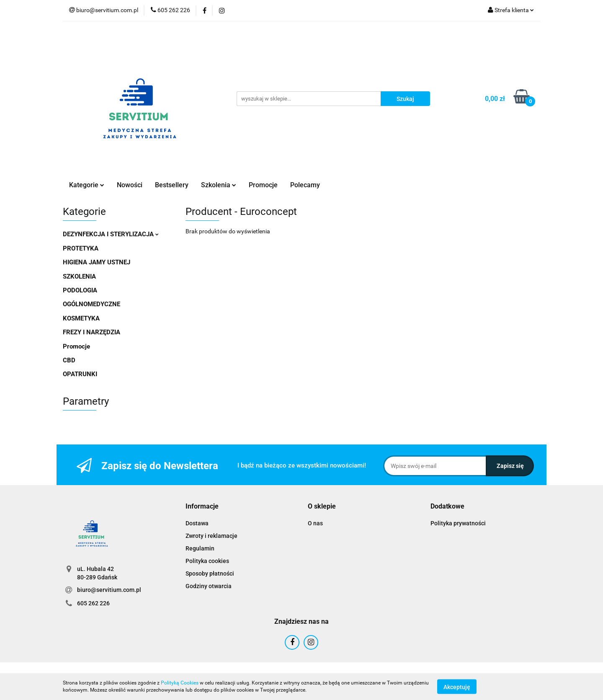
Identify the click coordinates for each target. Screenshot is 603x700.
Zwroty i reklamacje (211, 536)
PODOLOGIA (80, 290)
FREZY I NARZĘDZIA (91, 332)
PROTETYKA (81, 248)
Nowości (130, 185)
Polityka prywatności (458, 523)
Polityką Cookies (180, 683)
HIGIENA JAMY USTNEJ (97, 262)
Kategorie (87, 185)
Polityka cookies (207, 561)
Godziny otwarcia (209, 586)
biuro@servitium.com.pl (109, 590)
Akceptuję (457, 687)
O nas (315, 523)
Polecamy (305, 185)
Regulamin (200, 548)
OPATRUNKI (80, 374)
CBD (69, 360)
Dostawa (197, 523)
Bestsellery (172, 185)
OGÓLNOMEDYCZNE (91, 304)
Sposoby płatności (210, 573)
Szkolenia (219, 185)
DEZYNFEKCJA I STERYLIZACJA (111, 234)
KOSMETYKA (81, 318)
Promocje (263, 185)
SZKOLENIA (79, 276)
